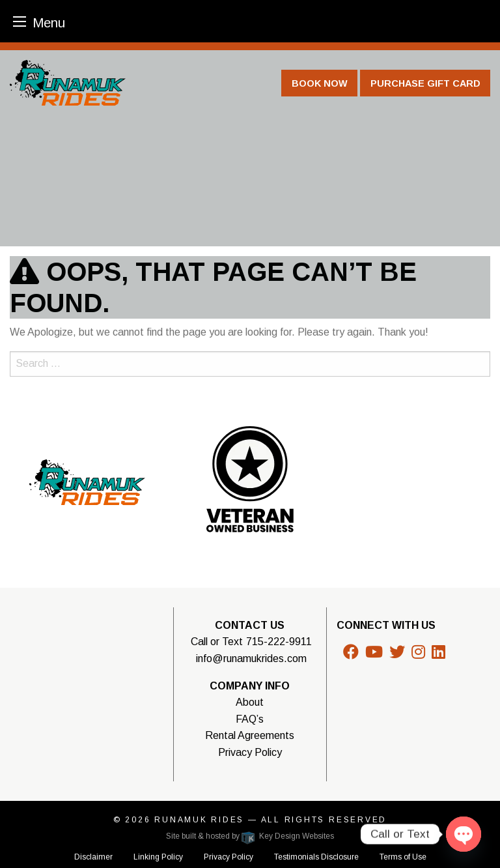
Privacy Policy (250, 752)
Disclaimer (93, 857)
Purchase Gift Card (425, 83)
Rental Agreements (250, 735)
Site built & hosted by (250, 836)
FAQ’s (250, 719)
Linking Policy (158, 857)
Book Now (320, 83)
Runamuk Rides (201, 820)
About (250, 702)
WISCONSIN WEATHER (96, 666)
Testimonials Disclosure (316, 857)
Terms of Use (403, 857)
